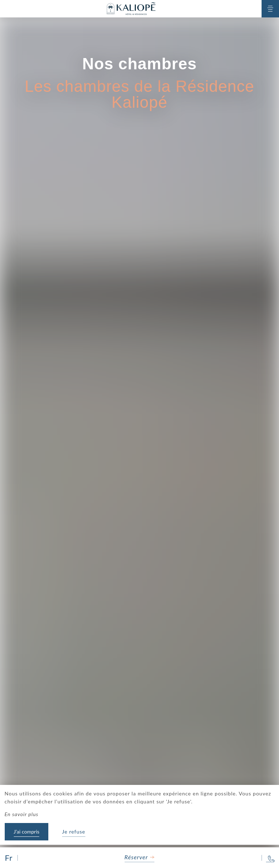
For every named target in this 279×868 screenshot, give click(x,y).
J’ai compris (27, 832)
